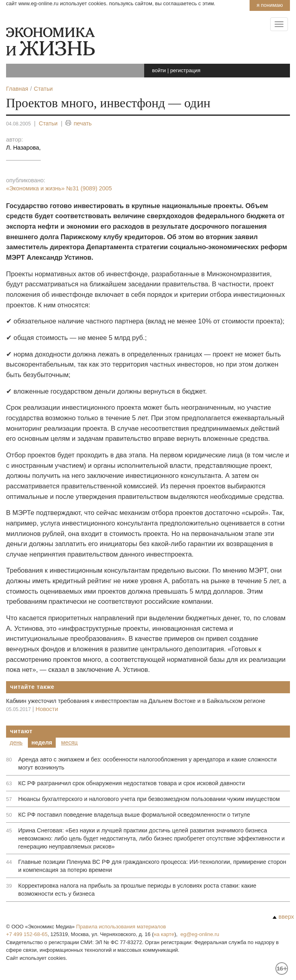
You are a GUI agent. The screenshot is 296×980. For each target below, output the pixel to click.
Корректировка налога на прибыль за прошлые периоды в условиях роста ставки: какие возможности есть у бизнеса (137, 890)
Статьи (48, 123)
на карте (164, 934)
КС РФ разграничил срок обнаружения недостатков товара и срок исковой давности (131, 783)
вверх (283, 917)
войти (159, 70)
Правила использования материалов (121, 927)
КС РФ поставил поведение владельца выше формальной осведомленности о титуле (134, 815)
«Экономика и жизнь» (59, 188)
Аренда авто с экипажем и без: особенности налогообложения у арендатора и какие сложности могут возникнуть (147, 763)
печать (79, 124)
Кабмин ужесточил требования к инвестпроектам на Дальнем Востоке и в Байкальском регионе (136, 701)
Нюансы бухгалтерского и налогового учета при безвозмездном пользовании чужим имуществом (149, 799)
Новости (47, 709)
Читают (21, 731)
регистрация (185, 70)
